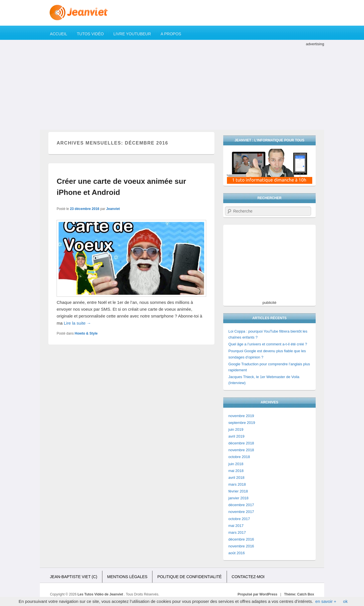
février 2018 (238, 491)
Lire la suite (77, 323)
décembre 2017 (241, 505)
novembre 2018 (241, 450)
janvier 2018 (238, 498)
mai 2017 (236, 526)
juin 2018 (236, 464)
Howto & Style (86, 333)
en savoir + (326, 601)
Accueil (59, 34)
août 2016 (237, 553)
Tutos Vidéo (90, 34)
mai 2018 (236, 471)
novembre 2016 (241, 546)
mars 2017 (237, 532)
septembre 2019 (242, 423)
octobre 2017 (239, 519)
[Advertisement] (182, 87)
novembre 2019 (241, 416)
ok (346, 601)
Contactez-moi (248, 577)
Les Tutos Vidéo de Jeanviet (101, 594)
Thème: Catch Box (299, 594)
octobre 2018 (239, 457)
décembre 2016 (241, 539)
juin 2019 (236, 429)
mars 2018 (237, 484)
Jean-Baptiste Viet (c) (74, 577)
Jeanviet (113, 209)
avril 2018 (236, 478)
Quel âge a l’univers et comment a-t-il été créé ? (268, 344)
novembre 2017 (241, 512)
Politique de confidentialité (189, 577)
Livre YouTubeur (132, 34)
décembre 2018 (241, 443)
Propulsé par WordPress (257, 594)
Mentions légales (127, 577)
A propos (171, 34)
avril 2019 (236, 436)
